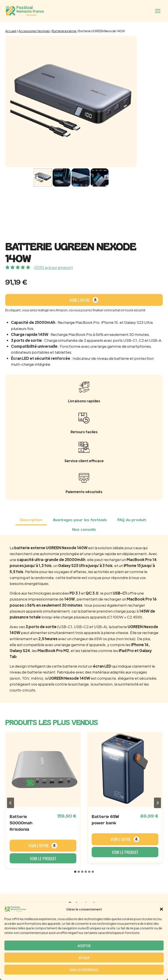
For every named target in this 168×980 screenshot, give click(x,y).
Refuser (84, 958)
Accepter (84, 946)
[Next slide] (106, 177)
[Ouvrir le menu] (158, 11)
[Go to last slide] (36, 177)
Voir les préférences (84, 970)
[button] (161, 909)
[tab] (31, 520)
